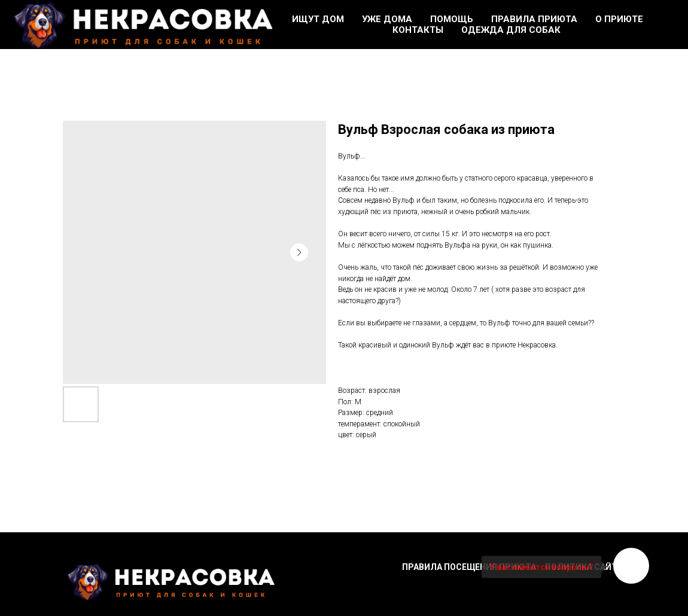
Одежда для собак (511, 30)
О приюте (619, 19)
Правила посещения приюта (469, 567)
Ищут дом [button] (318, 19)
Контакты (418, 30)
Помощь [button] (452, 19)
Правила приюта (534, 19)
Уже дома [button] (387, 19)
